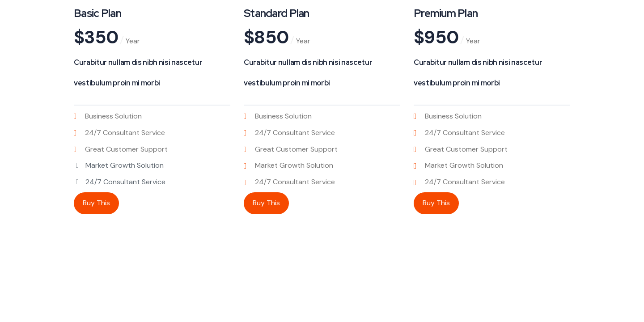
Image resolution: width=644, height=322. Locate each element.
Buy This (96, 203)
